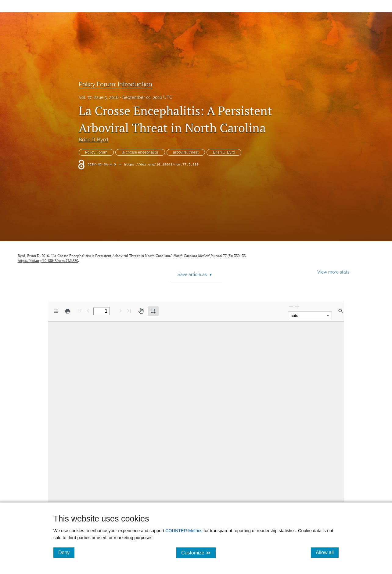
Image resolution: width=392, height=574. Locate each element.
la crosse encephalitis (140, 152)
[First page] (80, 311)
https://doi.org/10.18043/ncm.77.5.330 (161, 165)
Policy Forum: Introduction (115, 84)
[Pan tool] (141, 311)
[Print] (68, 311)
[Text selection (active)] (153, 311)
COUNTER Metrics (184, 531)
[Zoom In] (297, 306)
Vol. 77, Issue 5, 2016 (99, 97)
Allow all (327, 552)
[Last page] (129, 311)
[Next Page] (120, 311)
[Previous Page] (88, 311)
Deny (66, 552)
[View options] (56, 311)
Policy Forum (96, 152)
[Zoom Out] (291, 306)
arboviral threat (186, 152)
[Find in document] (341, 311)
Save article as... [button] (195, 274)
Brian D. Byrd (93, 140)
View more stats (333, 272)
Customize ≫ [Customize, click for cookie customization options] (198, 552)
